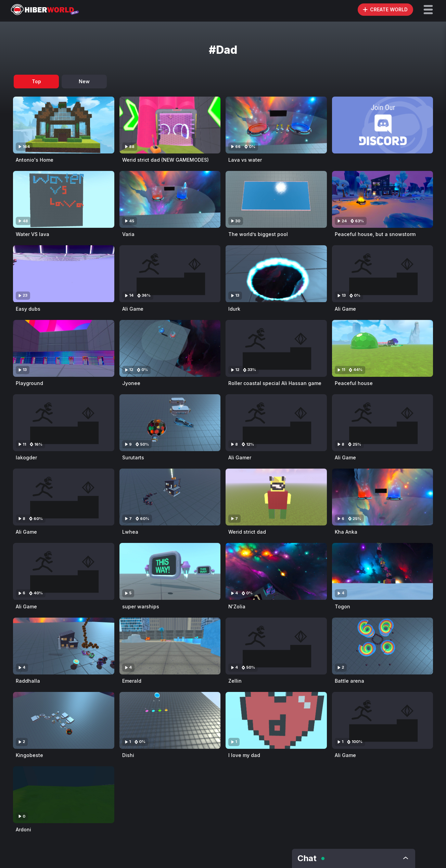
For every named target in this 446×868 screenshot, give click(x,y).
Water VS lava (33, 234)
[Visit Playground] (64, 348)
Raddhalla (28, 681)
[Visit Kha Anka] (383, 497)
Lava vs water (245, 160)
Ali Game (133, 309)
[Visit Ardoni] (64, 795)
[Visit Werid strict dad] (276, 497)
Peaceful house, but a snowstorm (375, 234)
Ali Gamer (240, 457)
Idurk (234, 309)
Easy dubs (28, 309)
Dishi (128, 755)
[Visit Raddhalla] (64, 646)
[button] (428, 10)
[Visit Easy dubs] (64, 274)
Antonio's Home (35, 160)
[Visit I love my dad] (276, 720)
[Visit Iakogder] (64, 423)
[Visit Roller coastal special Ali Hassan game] (276, 348)
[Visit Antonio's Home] (64, 125)
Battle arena (349, 681)
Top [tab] (36, 81)
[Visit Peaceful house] (383, 348)
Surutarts (133, 457)
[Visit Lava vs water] (276, 125)
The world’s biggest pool (258, 234)
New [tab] (84, 81)
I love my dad (244, 755)
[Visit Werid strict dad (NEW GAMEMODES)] (170, 125)
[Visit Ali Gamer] (276, 423)
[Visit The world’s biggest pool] (276, 199)
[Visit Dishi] (170, 720)
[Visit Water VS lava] (64, 199)
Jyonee (131, 383)
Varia (128, 234)
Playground (29, 383)
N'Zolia (237, 606)
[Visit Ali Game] (170, 274)
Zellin (235, 681)
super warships (141, 606)
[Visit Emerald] (170, 646)
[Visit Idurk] (276, 274)
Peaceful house (354, 383)
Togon (342, 606)
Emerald (132, 681)
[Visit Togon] (383, 571)
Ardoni (23, 829)
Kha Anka (346, 532)
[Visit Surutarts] (170, 423)
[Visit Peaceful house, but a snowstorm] (383, 199)
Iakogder (26, 457)
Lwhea (130, 532)
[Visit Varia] (170, 199)
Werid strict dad (247, 532)
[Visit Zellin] (276, 646)
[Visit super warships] (170, 571)
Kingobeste (29, 755)
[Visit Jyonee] (170, 348)
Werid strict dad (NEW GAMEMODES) (165, 160)
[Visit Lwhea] (170, 497)
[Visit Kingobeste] (64, 720)
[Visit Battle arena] (383, 646)
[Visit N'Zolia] (276, 571)
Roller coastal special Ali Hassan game (275, 383)
